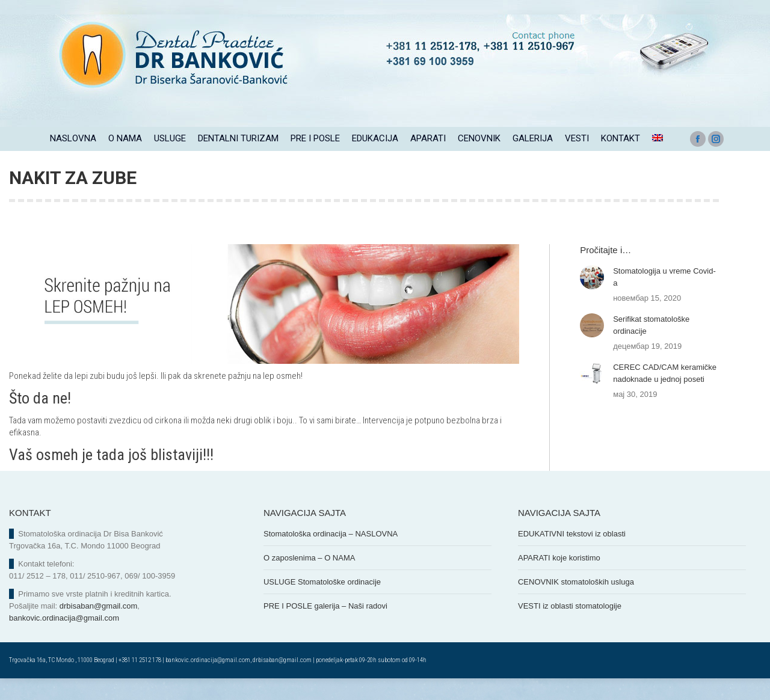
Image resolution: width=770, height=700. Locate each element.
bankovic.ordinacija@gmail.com (64, 640)
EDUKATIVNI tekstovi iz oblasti (572, 555)
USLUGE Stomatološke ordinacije (322, 603)
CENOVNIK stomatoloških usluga (576, 603)
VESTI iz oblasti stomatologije (570, 628)
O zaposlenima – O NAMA (309, 579)
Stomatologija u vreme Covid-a (664, 299)
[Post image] (592, 299)
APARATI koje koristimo (559, 579)
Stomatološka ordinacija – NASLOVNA (331, 555)
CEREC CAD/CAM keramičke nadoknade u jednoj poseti (665, 395)
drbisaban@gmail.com (99, 628)
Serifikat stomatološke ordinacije (651, 347)
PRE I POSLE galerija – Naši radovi (325, 628)
